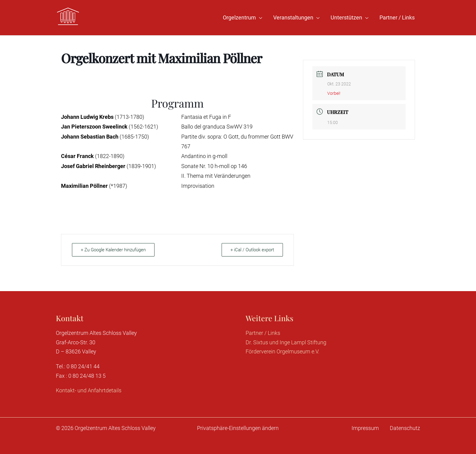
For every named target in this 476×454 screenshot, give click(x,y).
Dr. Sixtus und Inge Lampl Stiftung (286, 342)
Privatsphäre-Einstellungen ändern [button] (238, 428)
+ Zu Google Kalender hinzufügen (113, 250)
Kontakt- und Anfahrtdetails (89, 390)
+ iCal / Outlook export (252, 250)
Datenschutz (405, 428)
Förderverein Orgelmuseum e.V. (282, 351)
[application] (259, 18)
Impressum (365, 428)
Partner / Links (263, 333)
